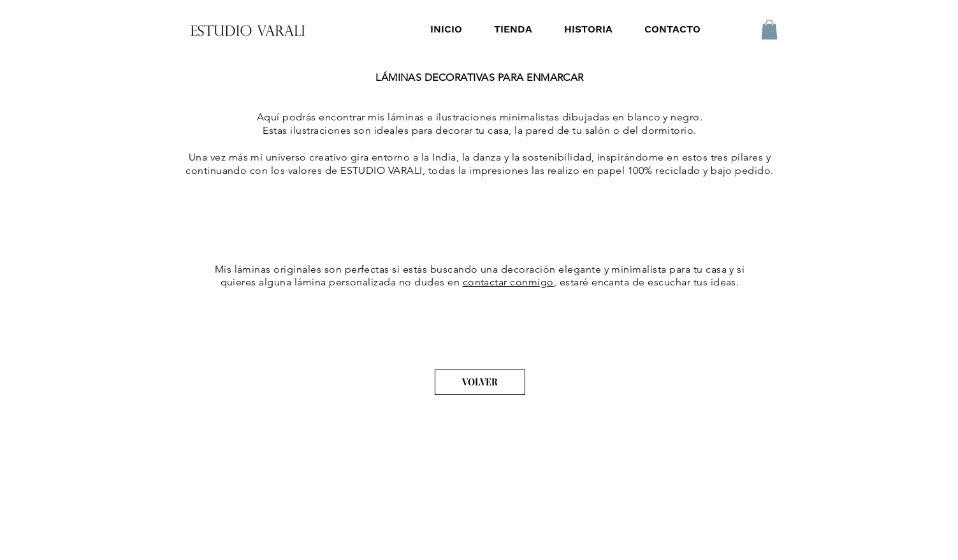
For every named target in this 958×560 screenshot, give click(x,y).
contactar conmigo (508, 282)
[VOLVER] (480, 382)
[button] (769, 30)
